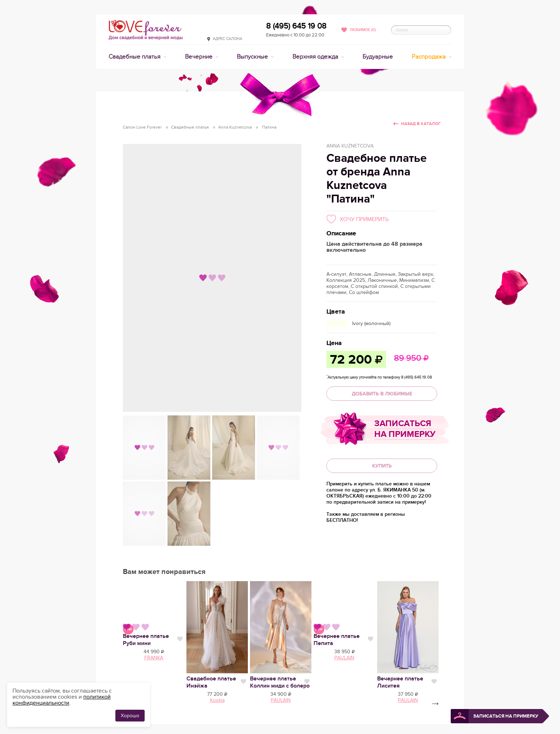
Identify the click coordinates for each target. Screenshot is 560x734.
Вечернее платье (146, 640)
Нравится (180, 639)
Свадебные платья (135, 57)
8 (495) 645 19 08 (296, 26)
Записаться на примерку (405, 429)
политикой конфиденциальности (62, 700)
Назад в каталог (421, 124)
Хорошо (130, 716)
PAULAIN (344, 658)
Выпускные (253, 57)
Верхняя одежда (316, 57)
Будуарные (378, 57)
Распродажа (429, 57)
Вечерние (199, 57)
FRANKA (154, 658)
